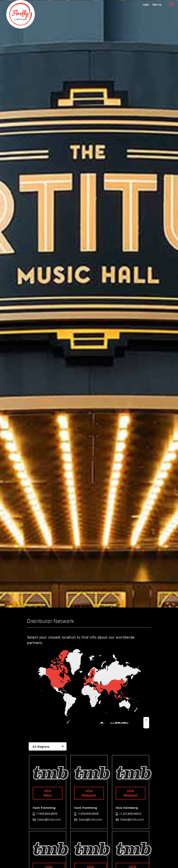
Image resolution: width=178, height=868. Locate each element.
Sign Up (157, 5)
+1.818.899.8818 (47, 814)
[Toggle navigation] (171, 4)
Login (146, 5)
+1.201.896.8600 (130, 814)
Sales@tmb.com (49, 819)
